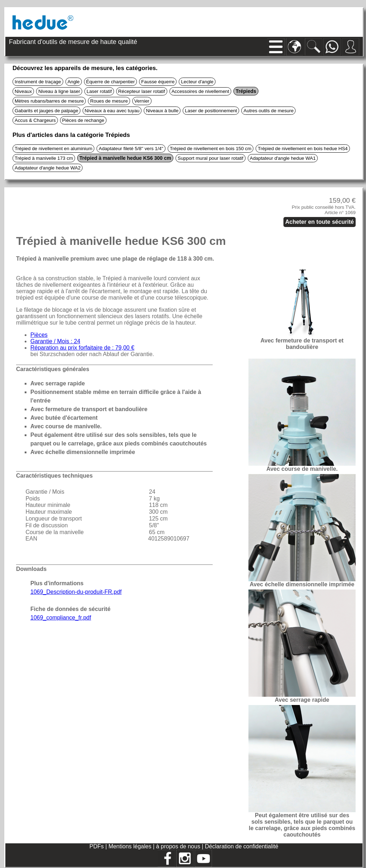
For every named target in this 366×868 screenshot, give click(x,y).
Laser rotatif (99, 91)
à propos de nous (179, 846)
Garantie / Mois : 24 (55, 341)
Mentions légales (131, 846)
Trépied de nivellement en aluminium (53, 149)
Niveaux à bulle (162, 111)
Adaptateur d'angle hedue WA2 (48, 168)
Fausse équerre (158, 82)
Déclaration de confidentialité (241, 846)
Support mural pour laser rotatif (211, 158)
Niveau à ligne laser (59, 91)
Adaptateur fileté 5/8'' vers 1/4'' (131, 149)
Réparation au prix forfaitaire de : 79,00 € (82, 348)
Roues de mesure (109, 101)
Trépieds (246, 91)
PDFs (97, 846)
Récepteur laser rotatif (142, 91)
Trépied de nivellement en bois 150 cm (211, 149)
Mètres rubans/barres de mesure (49, 101)
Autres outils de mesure (268, 111)
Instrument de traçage (38, 82)
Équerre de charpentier (110, 82)
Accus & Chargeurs (35, 120)
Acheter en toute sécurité (320, 222)
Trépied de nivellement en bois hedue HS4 (303, 149)
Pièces (39, 335)
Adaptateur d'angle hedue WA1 (283, 158)
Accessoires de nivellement (201, 91)
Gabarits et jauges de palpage (46, 111)
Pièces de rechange (83, 120)
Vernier (142, 101)
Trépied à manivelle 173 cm (44, 158)
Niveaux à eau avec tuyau (112, 111)
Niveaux (23, 91)
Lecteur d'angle (197, 82)
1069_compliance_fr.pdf (61, 618)
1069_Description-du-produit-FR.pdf (76, 592)
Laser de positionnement (211, 111)
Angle (74, 82)
